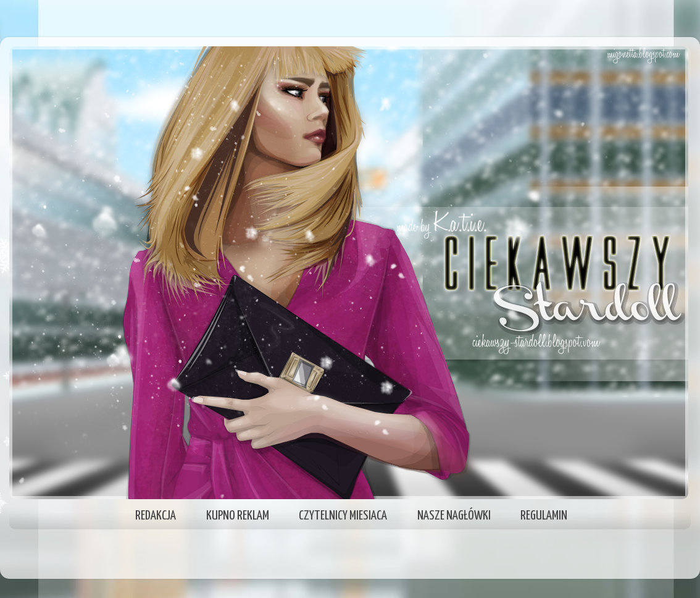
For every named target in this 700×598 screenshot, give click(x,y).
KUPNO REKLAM (238, 516)
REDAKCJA (156, 516)
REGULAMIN (544, 516)
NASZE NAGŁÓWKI (454, 516)
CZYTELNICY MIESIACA (343, 516)
